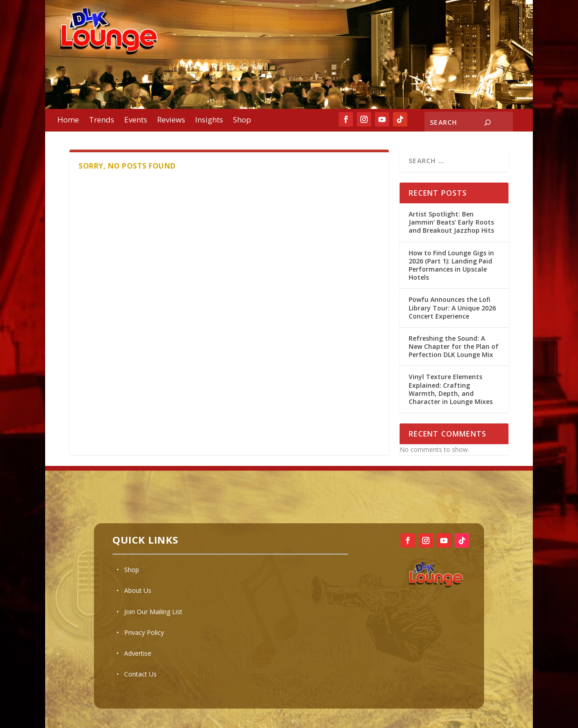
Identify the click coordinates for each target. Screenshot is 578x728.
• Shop (128, 570)
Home (68, 121)
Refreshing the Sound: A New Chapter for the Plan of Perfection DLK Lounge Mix (454, 346)
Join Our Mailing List (153, 612)
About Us (138, 590)
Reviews (171, 121)
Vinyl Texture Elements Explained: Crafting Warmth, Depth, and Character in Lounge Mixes (451, 389)
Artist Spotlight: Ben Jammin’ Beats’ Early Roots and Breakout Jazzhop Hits (451, 222)
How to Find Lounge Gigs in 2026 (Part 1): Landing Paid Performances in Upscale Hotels (451, 265)
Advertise (138, 653)
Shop (242, 121)
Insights (209, 121)
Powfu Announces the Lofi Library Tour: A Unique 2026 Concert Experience (452, 308)
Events (136, 121)
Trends (102, 121)
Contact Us (140, 674)
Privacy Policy (144, 632)
